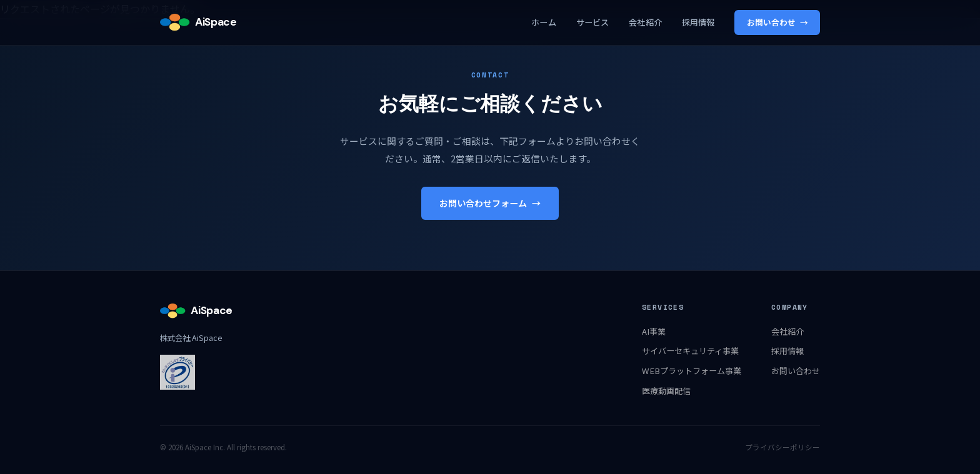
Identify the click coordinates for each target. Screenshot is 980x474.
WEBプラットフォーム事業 (692, 371)
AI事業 (654, 331)
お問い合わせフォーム (490, 203)
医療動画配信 (666, 391)
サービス (593, 22)
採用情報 (698, 22)
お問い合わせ (777, 22)
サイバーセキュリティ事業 (690, 351)
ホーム (543, 22)
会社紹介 (645, 22)
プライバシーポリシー (782, 447)
